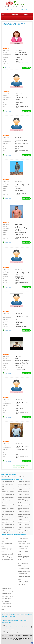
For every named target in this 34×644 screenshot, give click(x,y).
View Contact (7, 68)
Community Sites (12, 616)
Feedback (15, 627)
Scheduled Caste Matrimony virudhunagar (24, 482)
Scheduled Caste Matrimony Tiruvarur (24, 528)
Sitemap (13, 629)
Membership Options (7, 623)
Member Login (11, 10)
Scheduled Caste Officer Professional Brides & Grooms (7, 603)
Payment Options (28, 615)
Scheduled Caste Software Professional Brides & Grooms (7, 598)
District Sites (5, 616)
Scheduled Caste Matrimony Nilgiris (24, 509)
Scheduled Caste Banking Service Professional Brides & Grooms (8, 559)
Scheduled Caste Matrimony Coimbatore (8, 492)
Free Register (26, 14)
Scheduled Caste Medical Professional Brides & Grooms (7, 593)
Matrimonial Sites (19, 23)
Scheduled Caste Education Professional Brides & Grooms (24, 558)
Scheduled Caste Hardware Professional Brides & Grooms (24, 578)
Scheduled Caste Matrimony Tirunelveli (8, 505)
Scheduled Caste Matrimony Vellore (24, 502)
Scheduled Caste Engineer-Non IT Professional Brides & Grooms (24, 564)
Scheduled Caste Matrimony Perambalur (24, 512)
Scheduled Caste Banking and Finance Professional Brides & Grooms (7, 555)
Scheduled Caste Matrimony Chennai (8, 482)
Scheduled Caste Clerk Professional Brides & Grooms (23, 548)
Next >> (22, 467)
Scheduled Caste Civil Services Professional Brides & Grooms (24, 543)
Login (7, 615)
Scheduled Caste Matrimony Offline (10, 621)
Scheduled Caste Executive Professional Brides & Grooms (24, 573)
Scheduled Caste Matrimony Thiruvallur (24, 522)
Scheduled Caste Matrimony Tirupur (8, 502)
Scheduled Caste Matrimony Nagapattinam (8, 532)
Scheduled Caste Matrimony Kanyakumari (24, 489)
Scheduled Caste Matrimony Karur (8, 509)
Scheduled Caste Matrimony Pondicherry (24, 532)
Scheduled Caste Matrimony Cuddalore (8, 525)
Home (3, 14)
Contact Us (13, 18)
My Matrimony (4, 18)
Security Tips (29, 633)
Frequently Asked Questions (25, 627)
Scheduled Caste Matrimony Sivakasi (24, 495)
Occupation (22, 477)
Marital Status (11, 477)
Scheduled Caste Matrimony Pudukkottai (24, 515)
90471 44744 (25, 10)
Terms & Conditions (13, 633)
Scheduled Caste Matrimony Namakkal (24, 505)
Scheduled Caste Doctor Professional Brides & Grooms (23, 553)
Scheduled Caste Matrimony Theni (8, 515)
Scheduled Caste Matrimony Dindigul (8, 512)
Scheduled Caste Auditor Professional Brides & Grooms (7, 550)
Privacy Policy (21, 633)
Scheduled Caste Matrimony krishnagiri (8, 528)
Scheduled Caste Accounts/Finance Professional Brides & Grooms (6, 539)
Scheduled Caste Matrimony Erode (8, 498)
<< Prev (11, 466)
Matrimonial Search (19, 615)
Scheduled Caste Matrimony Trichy (8, 489)
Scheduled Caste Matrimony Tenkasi (24, 492)
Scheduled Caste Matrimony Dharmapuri (8, 522)
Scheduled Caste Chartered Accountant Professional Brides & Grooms (24, 538)
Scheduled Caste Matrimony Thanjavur (24, 519)
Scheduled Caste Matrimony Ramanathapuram (8, 519)
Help (10, 627)
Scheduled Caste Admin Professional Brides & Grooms (7, 545)
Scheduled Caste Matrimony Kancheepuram (24, 498)
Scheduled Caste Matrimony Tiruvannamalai (24, 525)
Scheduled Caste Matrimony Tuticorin (24, 486)
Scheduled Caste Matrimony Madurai (8, 486)
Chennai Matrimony (8, 23)
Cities (6, 477)
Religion (3, 477)
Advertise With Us (24, 621)
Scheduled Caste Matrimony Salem (8, 495)
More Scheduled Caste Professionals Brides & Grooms (6, 608)
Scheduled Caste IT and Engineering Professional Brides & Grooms (23, 583)
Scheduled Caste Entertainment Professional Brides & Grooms (23, 568)
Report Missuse (6, 629)
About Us (5, 633)
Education (17, 477)
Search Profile (15, 14)
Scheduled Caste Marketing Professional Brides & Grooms (8, 589)
